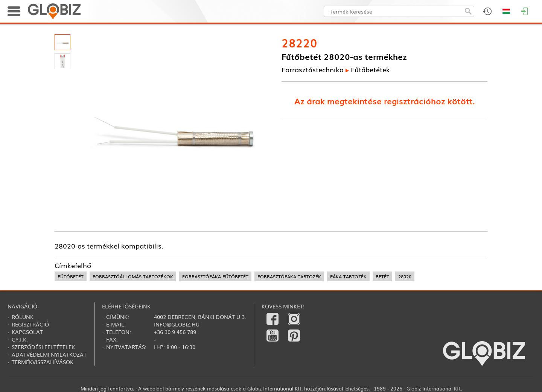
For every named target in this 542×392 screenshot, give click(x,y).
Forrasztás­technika (313, 69)
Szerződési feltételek (43, 347)
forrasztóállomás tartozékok (133, 276)
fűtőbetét (71, 276)
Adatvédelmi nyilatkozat (49, 354)
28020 (405, 276)
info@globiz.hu (177, 324)
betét (382, 276)
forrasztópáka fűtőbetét (215, 276)
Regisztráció (30, 324)
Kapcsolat (27, 332)
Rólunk (23, 317)
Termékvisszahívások (43, 362)
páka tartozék (348, 276)
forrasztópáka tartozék (289, 276)
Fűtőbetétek (370, 69)
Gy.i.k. (20, 339)
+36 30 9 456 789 (175, 332)
